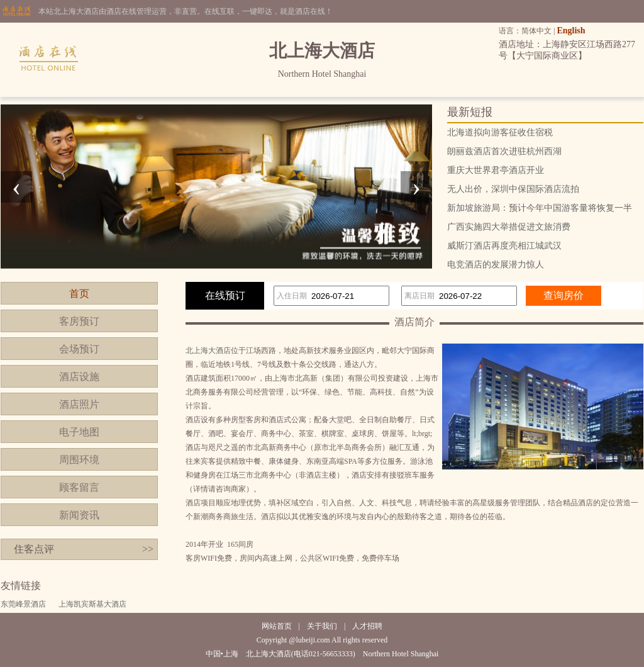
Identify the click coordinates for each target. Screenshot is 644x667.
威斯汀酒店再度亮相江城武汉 (504, 246)
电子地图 (79, 432)
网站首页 (277, 626)
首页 (79, 294)
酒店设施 (79, 377)
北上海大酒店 (208, 350)
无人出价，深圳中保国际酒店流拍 (513, 189)
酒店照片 (79, 404)
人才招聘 (367, 626)
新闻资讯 (79, 515)
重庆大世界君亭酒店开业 (496, 170)
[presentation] (16, 187)
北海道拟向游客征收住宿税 (500, 132)
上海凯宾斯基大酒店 (92, 604)
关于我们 (322, 626)
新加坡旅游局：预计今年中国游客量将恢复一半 (540, 208)
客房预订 (79, 321)
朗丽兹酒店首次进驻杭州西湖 (504, 151)
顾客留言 (79, 487)
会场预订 (79, 349)
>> (148, 549)
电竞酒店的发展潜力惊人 (496, 265)
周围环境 (79, 460)
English (571, 31)
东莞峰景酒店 (23, 604)
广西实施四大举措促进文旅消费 (509, 227)
